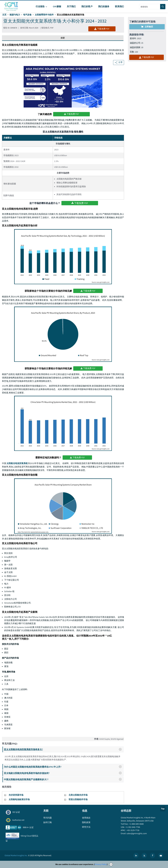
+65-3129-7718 (133, 830)
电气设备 (27, 15)
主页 (4, 15)
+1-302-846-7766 (133, 827)
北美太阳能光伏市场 (78, 795)
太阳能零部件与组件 (44, 15)
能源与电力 (15, 15)
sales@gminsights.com (136, 833)
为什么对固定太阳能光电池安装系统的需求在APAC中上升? (64, 767)
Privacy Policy (101, 864)
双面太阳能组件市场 (78, 799)
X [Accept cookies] (111, 864)
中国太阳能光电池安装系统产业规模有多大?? (64, 779)
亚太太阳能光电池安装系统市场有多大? (64, 749)
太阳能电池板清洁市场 (19, 799)
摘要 (63, 38)
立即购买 (147, 27)
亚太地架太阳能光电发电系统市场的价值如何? (64, 773)
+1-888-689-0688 (136, 824)
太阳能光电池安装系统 (17, 463)
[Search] (163, 7)
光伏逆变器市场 (16, 795)
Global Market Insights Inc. (16, 855)
